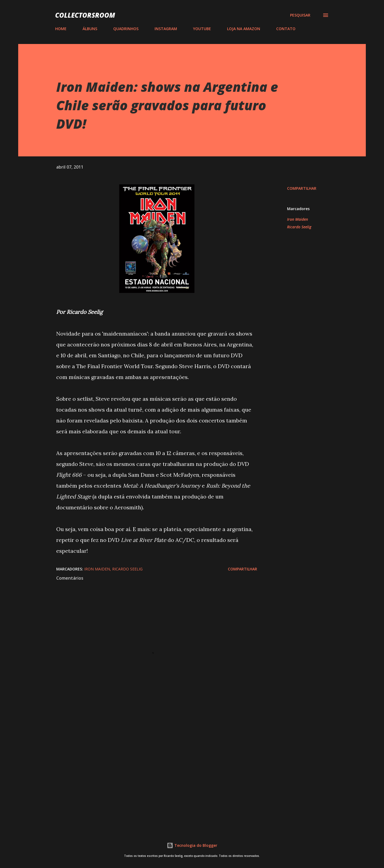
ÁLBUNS (90, 29)
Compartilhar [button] (302, 188)
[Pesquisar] (300, 15)
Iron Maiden (298, 219)
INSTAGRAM (166, 29)
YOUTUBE (202, 29)
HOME (61, 29)
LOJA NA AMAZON (244, 29)
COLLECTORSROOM (85, 15)
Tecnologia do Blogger (192, 845)
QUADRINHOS (126, 29)
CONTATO (286, 29)
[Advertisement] (148, 760)
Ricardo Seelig (299, 227)
